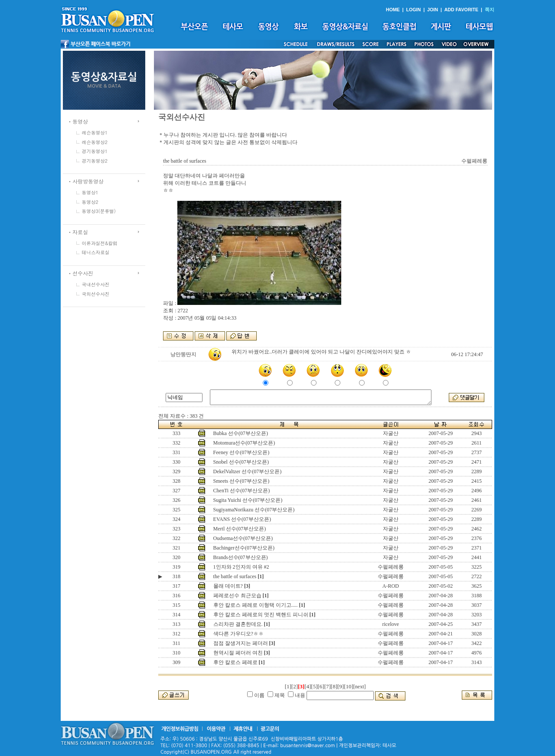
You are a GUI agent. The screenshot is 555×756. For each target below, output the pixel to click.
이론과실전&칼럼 (100, 243)
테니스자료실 (96, 252)
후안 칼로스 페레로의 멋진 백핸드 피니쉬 (261, 615)
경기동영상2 (95, 161)
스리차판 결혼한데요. (238, 624)
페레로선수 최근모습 (237, 596)
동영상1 (90, 192)
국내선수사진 (96, 284)
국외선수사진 (96, 294)
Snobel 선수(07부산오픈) (241, 462)
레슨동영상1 (95, 133)
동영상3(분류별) (99, 211)
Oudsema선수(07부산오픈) (243, 538)
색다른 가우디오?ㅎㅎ (238, 634)
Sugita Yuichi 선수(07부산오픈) (248, 500)
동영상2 (90, 202)
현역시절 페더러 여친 (238, 653)
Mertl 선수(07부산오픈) (240, 529)
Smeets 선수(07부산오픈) (242, 481)
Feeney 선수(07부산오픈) (242, 452)
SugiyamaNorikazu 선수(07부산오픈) (254, 510)
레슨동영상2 (95, 142)
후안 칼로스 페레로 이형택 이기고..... (256, 605)
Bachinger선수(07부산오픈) (244, 548)
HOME (393, 10)
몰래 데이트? (228, 586)
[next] (360, 687)
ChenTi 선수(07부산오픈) (242, 491)
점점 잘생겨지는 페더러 (241, 643)
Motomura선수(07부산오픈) (244, 443)
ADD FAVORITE (462, 10)
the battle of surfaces (235, 576)
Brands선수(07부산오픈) (241, 557)
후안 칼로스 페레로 (235, 662)
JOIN (433, 10)
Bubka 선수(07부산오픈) (241, 433)
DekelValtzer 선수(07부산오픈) (248, 471)
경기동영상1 (95, 151)
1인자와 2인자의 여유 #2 (241, 567)
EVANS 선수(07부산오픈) (242, 519)
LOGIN (414, 10)
